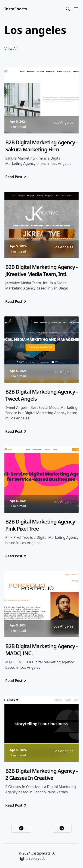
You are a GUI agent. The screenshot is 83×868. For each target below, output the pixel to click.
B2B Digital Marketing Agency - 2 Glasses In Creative (41, 774)
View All (11, 49)
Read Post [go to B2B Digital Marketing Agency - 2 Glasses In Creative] (16, 805)
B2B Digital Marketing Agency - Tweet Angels (41, 395)
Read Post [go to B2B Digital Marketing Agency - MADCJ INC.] (16, 681)
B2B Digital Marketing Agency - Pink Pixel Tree (41, 525)
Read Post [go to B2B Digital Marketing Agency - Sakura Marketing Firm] (16, 177)
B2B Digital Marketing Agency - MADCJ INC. (41, 650)
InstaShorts (16, 9)
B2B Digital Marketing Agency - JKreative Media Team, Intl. (41, 270)
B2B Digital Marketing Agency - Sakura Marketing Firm (41, 146)
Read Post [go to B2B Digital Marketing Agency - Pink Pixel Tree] (16, 556)
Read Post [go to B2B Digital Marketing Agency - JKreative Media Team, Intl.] (16, 301)
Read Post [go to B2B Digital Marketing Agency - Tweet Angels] (16, 431)
